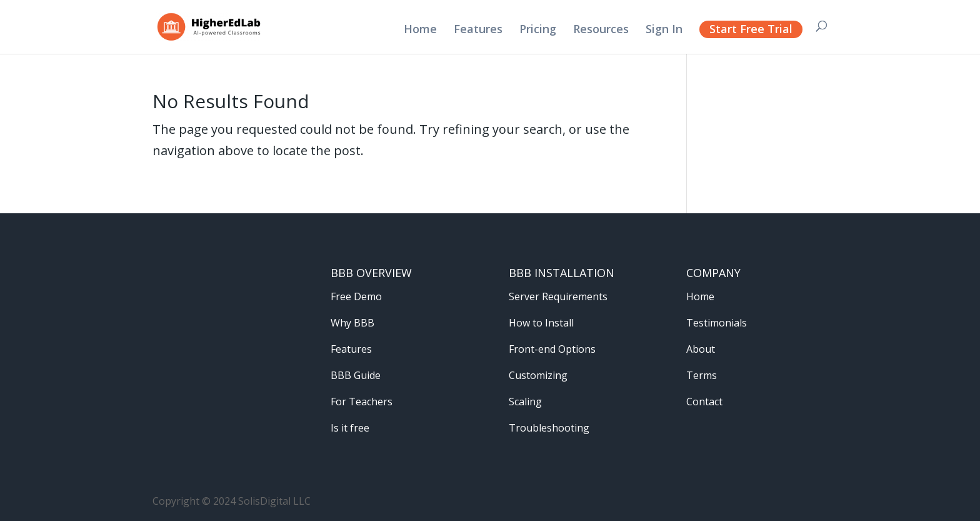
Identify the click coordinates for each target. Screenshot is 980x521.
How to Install (541, 323)
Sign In (664, 30)
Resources (601, 30)
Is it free (350, 428)
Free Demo (356, 296)
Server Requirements (558, 296)
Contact (704, 402)
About (701, 349)
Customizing (538, 375)
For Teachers (362, 402)
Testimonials (717, 323)
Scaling (525, 402)
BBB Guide (356, 375)
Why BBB (352, 323)
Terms (702, 375)
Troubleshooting (549, 428)
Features (478, 30)
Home (420, 30)
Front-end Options (552, 349)
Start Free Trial (751, 29)
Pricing (538, 30)
